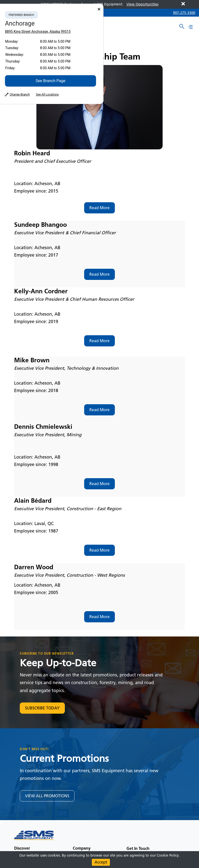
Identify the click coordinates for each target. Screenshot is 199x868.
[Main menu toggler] (191, 27)
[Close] (99, 9)
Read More (99, 208)
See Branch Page (50, 81)
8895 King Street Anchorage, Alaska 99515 (38, 32)
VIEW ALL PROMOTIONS (47, 796)
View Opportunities (142, 4)
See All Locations (47, 95)
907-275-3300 (184, 13)
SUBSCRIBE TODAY (42, 708)
